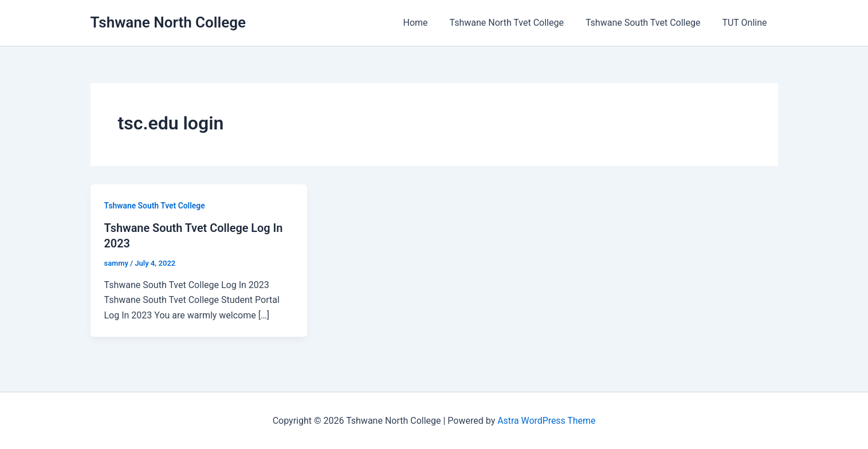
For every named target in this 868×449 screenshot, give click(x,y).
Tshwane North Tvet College (515, 23)
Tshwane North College (168, 22)
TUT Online (746, 23)
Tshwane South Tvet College (648, 23)
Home (428, 23)
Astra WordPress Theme (547, 420)
